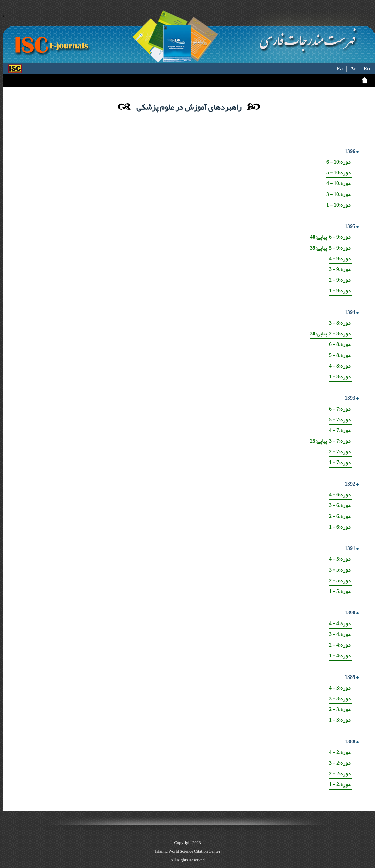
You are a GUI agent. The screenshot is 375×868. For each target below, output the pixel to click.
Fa (340, 69)
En (367, 69)
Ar (353, 69)
